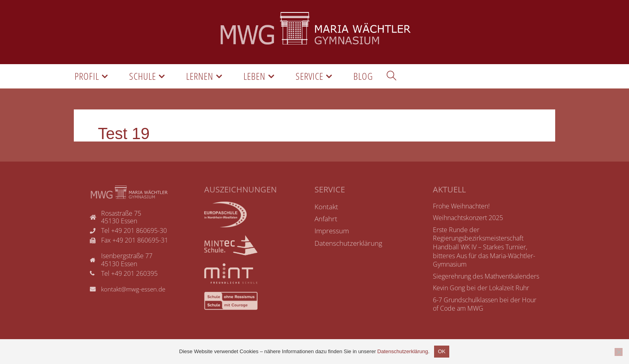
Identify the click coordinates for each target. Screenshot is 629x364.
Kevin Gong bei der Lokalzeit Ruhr (481, 290)
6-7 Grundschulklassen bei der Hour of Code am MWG (485, 306)
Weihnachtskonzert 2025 (468, 219)
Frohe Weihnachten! (461, 208)
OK (442, 351)
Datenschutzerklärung (403, 351)
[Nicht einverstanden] (619, 352)
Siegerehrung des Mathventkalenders (486, 278)
